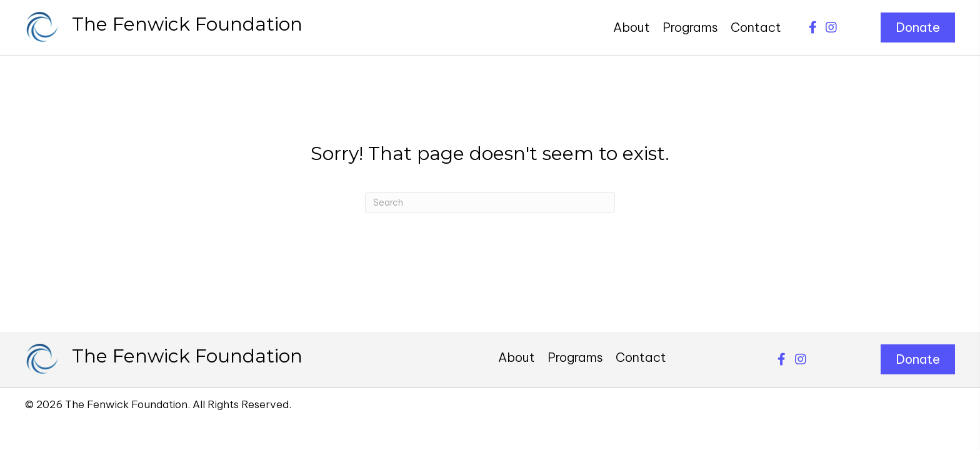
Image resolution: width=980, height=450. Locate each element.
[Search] (490, 202)
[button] (812, 27)
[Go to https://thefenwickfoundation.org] (164, 27)
